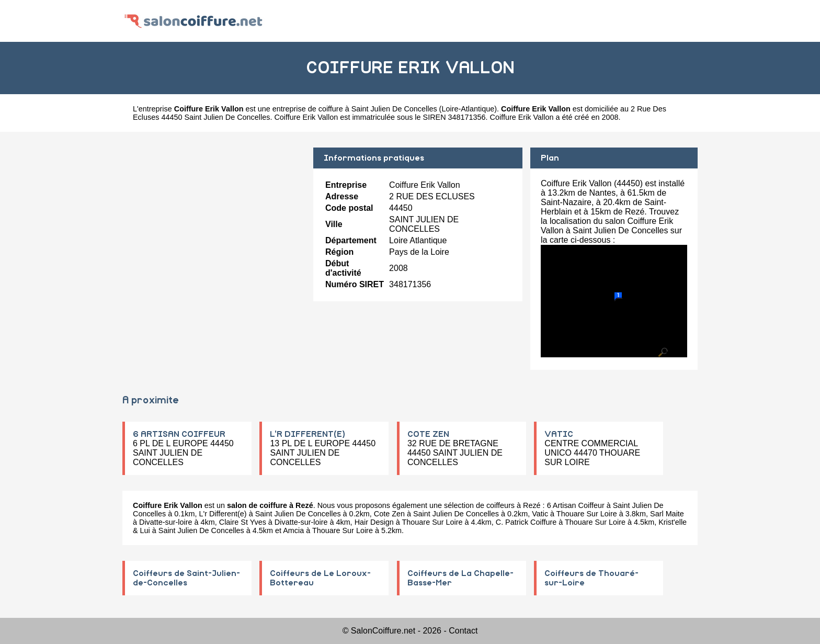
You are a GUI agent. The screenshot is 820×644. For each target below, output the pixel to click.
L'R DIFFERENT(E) (307, 434)
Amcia (293, 530)
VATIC (559, 434)
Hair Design (374, 522)
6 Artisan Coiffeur (576, 505)
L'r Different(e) (223, 514)
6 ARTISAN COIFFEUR (179, 434)
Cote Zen (389, 514)
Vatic (540, 514)
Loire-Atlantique (468, 109)
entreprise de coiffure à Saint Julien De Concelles (355, 109)
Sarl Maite (667, 514)
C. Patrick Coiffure (526, 522)
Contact (463, 631)
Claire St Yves (243, 522)
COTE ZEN (428, 434)
